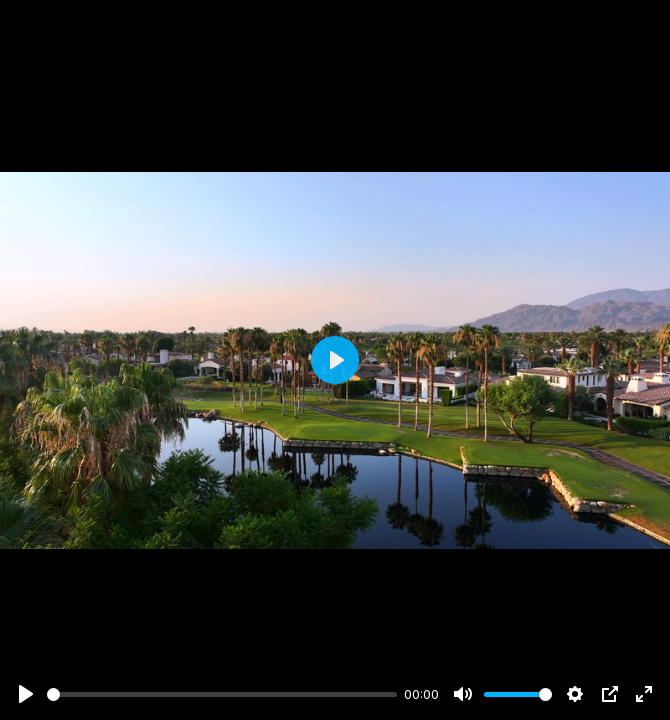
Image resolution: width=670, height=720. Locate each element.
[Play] (26, 694)
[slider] (222, 694)
